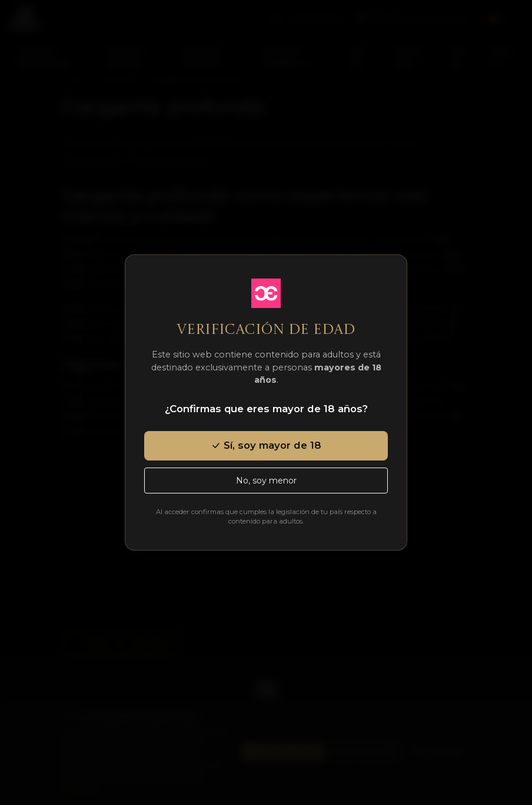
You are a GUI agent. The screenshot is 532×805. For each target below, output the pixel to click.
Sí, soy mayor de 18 (266, 445)
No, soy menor (266, 481)
